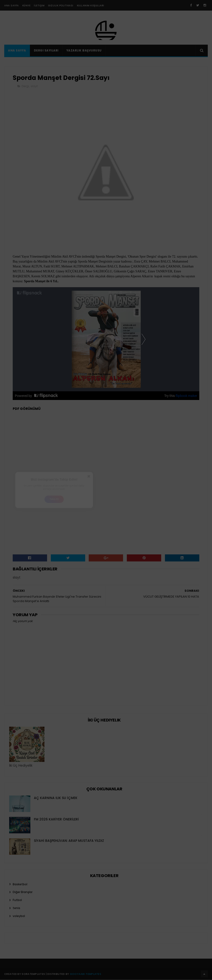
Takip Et (54, 503)
